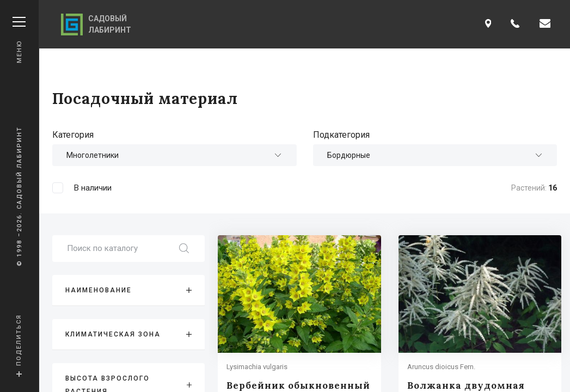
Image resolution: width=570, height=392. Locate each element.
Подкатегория (341, 135)
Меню (19, 40)
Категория (73, 135)
